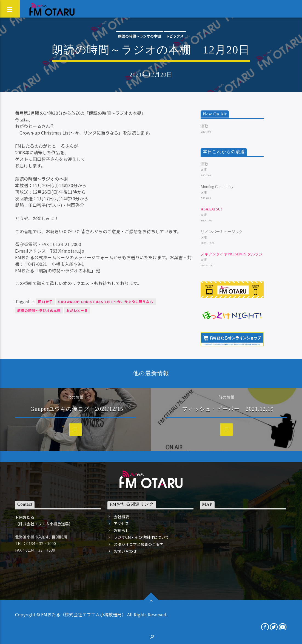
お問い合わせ (125, 551)
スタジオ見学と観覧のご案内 (139, 544)
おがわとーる (77, 310)
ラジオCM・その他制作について (141, 537)
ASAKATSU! (211, 209)
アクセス (121, 523)
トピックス (175, 36)
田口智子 (45, 302)
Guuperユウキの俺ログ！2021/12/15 (77, 409)
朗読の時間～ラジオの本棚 (139, 36)
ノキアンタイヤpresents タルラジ (232, 254)
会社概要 (121, 517)
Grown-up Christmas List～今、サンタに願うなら (106, 302)
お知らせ (121, 530)
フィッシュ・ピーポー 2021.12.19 (228, 409)
